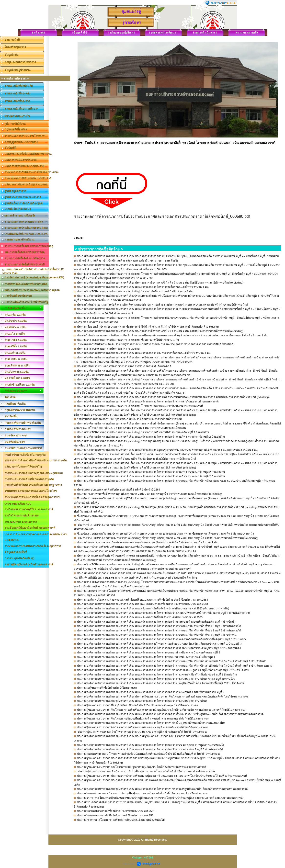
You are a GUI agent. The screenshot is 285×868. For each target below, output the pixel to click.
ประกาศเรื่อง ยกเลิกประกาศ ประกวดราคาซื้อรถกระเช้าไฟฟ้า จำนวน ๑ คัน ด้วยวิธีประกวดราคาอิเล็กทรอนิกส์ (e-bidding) (148, 327)
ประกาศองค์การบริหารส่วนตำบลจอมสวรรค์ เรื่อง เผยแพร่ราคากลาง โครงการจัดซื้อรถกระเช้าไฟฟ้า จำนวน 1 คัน (143, 287)
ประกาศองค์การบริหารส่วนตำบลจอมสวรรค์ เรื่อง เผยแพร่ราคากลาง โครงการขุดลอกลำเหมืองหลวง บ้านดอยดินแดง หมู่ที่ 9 (148, 652)
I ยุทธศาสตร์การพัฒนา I (163, 33)
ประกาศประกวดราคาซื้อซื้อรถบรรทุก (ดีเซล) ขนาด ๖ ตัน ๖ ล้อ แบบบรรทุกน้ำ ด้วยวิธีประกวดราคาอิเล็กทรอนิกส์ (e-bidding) (149, 494)
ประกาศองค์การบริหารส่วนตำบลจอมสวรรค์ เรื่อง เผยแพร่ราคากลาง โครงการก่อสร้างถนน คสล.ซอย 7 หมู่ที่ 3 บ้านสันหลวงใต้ (150, 749)
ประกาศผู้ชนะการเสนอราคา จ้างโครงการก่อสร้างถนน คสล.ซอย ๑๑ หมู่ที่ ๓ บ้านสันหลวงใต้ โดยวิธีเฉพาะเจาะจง (142, 727)
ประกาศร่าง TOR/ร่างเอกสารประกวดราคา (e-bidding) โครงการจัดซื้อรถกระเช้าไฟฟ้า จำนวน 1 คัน (135, 291)
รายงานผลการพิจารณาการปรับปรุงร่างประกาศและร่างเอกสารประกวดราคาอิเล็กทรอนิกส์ (129, 419)
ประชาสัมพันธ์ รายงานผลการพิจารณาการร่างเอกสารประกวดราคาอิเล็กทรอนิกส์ (124, 366)
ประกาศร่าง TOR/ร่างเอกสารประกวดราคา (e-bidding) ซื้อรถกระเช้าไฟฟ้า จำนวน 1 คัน (128, 340)
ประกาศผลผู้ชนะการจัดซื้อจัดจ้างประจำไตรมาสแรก (107, 688)
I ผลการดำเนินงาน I (205, 33)
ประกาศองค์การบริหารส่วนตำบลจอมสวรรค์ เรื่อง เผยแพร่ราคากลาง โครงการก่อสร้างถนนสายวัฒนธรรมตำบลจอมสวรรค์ (148, 401)
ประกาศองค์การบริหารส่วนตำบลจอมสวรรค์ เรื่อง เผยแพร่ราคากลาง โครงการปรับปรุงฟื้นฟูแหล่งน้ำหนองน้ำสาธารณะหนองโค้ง (151, 723)
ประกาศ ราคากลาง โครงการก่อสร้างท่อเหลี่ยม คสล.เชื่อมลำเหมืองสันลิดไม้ (121, 820)
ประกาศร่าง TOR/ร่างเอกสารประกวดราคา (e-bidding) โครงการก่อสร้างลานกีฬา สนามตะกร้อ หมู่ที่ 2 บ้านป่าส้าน (143, 432)
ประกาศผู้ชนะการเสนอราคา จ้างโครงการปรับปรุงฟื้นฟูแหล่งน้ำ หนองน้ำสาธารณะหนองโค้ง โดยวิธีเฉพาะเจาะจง (143, 719)
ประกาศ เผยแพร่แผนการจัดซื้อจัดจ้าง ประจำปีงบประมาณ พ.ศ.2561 (116, 811)
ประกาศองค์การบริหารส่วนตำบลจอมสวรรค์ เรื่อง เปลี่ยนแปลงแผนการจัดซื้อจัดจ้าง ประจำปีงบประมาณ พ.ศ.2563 (142, 604)
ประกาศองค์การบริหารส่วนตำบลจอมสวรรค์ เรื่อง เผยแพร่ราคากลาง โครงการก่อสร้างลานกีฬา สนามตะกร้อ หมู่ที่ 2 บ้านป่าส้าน (151, 437)
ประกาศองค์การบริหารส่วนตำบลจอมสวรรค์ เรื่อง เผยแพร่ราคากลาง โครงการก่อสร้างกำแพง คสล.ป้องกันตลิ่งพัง (142, 701)
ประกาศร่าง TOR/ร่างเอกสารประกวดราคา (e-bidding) (109, 349)
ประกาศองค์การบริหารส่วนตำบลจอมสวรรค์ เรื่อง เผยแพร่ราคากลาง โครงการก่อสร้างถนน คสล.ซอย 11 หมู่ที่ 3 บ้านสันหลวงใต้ (151, 745)
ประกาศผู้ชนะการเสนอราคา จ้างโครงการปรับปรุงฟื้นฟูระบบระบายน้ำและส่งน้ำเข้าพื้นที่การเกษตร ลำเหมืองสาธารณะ (146, 771)
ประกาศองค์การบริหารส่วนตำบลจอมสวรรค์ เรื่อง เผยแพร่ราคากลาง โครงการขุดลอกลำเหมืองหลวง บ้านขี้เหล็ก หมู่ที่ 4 (146, 657)
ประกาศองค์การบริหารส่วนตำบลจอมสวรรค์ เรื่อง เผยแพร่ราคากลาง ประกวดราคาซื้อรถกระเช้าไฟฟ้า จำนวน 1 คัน (144, 353)
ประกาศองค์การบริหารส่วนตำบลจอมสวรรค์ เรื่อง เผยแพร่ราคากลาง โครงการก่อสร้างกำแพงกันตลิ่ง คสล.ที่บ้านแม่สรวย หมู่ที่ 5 (151, 692)
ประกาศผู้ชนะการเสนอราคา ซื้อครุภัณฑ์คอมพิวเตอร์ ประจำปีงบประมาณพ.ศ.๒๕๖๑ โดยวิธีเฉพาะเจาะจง (137, 705)
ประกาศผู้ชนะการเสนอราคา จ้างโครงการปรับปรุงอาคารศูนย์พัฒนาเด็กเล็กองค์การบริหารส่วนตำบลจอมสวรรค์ (142, 767)
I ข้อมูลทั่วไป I (80, 33)
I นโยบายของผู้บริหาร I (122, 33)
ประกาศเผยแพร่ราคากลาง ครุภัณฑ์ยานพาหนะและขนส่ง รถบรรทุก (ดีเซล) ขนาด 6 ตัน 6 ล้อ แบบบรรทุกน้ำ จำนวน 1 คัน (147, 542)
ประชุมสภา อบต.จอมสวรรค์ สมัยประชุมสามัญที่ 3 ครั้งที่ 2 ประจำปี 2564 (119, 490)
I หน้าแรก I (39, 33)
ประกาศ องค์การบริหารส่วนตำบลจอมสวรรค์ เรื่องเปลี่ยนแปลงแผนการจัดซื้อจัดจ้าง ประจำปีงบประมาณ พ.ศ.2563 (142, 600)
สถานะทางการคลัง (247, 33)
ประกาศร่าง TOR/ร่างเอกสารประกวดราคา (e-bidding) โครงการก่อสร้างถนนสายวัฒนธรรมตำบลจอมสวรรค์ (140, 406)
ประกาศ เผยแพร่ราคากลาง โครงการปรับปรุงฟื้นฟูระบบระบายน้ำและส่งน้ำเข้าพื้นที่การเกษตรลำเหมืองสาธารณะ (142, 793)
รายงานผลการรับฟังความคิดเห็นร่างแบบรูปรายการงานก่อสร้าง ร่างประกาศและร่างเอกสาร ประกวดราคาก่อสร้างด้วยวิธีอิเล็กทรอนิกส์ (155, 344)
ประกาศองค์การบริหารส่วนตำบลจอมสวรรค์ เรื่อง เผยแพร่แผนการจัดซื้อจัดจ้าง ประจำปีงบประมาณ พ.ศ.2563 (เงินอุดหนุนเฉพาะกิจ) (153, 608)
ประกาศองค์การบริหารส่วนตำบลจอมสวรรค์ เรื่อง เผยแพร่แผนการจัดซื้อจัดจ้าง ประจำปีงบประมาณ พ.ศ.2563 (140, 617)
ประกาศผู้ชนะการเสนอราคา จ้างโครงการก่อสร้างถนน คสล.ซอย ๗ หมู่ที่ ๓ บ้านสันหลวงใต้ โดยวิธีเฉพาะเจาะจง (142, 732)
